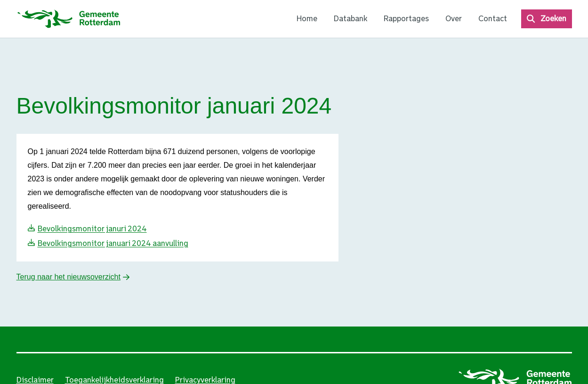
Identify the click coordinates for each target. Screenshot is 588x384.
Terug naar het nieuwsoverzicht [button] (68, 277)
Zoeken (553, 19)
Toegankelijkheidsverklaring (114, 380)
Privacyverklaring (205, 380)
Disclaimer (35, 380)
